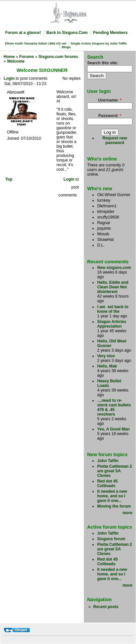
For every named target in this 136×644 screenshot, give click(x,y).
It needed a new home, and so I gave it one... (112, 496)
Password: (110, 116)
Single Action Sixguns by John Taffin (99, 43)
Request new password (115, 140)
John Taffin (108, 461)
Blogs (66, 47)
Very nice (106, 356)
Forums (27, 57)
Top (9, 179)
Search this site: (103, 63)
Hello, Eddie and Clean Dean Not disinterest (113, 287)
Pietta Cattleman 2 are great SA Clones (114, 471)
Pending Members (110, 33)
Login (9, 78)
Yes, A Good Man (113, 429)
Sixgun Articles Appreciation (112, 324)
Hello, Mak (107, 366)
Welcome (16, 61)
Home (9, 57)
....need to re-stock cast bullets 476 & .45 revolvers (114, 407)
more (127, 513)
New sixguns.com (114, 268)
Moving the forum (114, 506)
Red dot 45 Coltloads (107, 483)
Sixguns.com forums (58, 57)
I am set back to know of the (113, 309)
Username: (110, 100)
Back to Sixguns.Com (67, 33)
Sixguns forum (111, 539)
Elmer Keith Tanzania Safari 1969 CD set (36, 43)
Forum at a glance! (23, 33)
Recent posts (106, 607)
